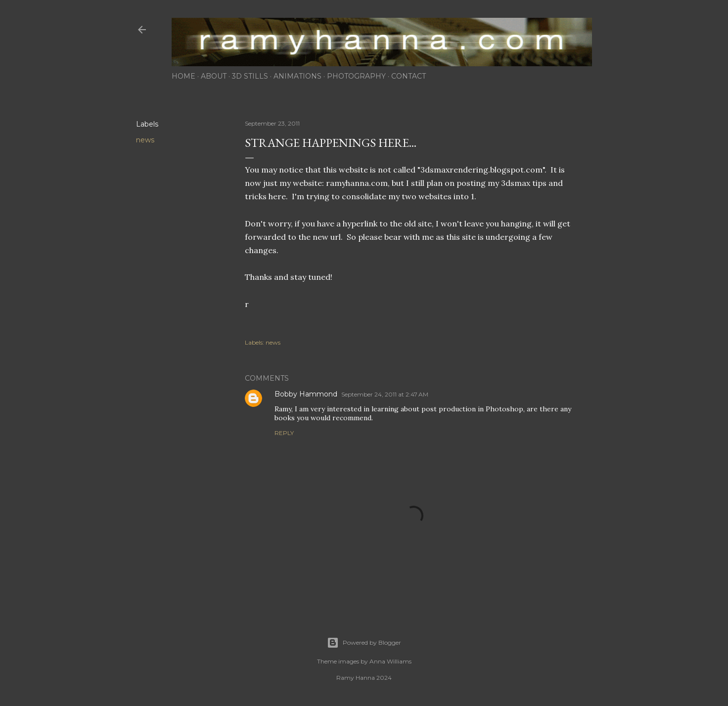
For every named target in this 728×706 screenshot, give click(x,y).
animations (297, 76)
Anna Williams (390, 661)
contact (409, 76)
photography (356, 76)
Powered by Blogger (364, 643)
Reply (284, 433)
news (145, 140)
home (183, 76)
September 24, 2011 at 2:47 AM (385, 394)
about (214, 76)
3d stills (250, 76)
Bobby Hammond (306, 394)
